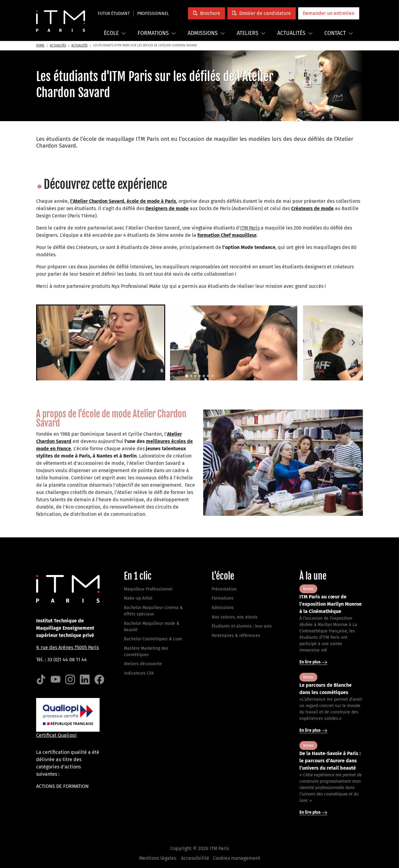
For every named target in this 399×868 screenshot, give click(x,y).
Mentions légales (158, 858)
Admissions (206, 33)
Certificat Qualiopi (56, 735)
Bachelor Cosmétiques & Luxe (153, 639)
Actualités (295, 33)
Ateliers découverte (143, 664)
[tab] (187, 376)
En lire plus (313, 662)
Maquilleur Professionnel (148, 589)
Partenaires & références (236, 636)
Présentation (224, 589)
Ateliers (251, 33)
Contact (339, 33)
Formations (157, 33)
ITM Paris (250, 228)
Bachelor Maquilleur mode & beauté (152, 627)
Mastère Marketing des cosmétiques (146, 652)
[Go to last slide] (46, 342)
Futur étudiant (114, 14)
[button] (206, 13)
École (115, 33)
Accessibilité (195, 858)
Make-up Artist (138, 598)
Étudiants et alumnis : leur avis (242, 626)
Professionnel (153, 14)
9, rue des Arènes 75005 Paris (67, 647)
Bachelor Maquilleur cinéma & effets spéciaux (153, 611)
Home (40, 46)
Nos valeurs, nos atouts (235, 617)
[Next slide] (353, 342)
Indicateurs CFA (139, 673)
